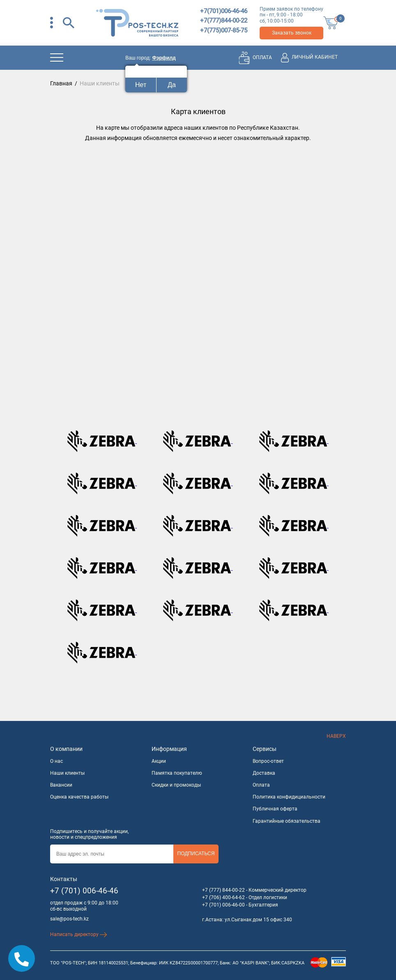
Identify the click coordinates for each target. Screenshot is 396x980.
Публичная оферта (275, 809)
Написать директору (79, 934)
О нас (56, 761)
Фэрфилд (164, 58)
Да (172, 85)
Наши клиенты (67, 773)
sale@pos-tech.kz (69, 919)
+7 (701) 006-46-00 (223, 905)
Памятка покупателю (177, 773)
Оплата (261, 785)
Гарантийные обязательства (287, 821)
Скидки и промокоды (176, 785)
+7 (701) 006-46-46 (84, 891)
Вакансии (61, 785)
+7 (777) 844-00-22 (223, 890)
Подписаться (196, 854)
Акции (159, 761)
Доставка (264, 773)
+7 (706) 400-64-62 (223, 897)
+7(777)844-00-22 (224, 21)
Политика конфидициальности (289, 797)
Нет (141, 85)
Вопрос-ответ (268, 761)
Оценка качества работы (79, 797)
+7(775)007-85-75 (224, 30)
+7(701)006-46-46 (224, 11)
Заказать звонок (292, 33)
